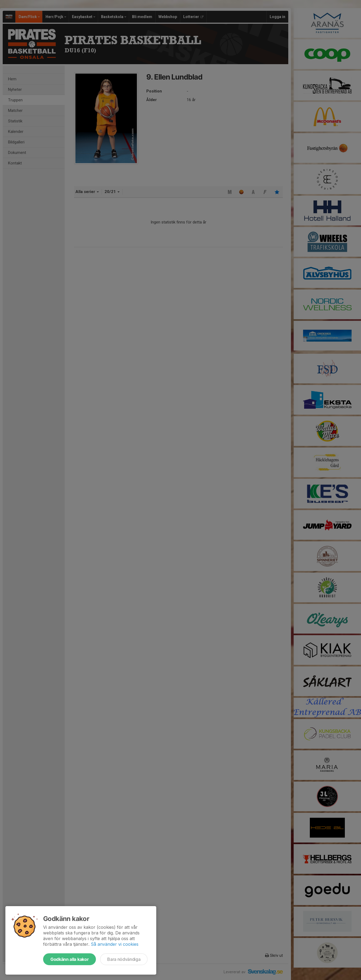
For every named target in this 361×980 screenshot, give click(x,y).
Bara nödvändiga (124, 959)
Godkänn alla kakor (70, 959)
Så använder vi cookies (115, 944)
